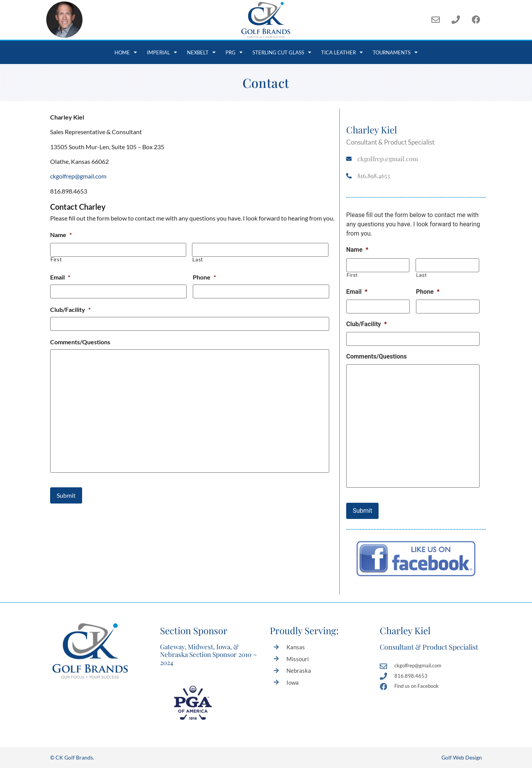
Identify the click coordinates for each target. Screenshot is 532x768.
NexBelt (201, 52)
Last (198, 260)
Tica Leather (342, 52)
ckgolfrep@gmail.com (78, 176)
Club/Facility (70, 309)
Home (126, 52)
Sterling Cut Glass (282, 52)
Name (61, 235)
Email (60, 277)
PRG (234, 52)
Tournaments (395, 52)
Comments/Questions (80, 342)
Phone (204, 277)
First (56, 260)
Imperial (162, 52)
